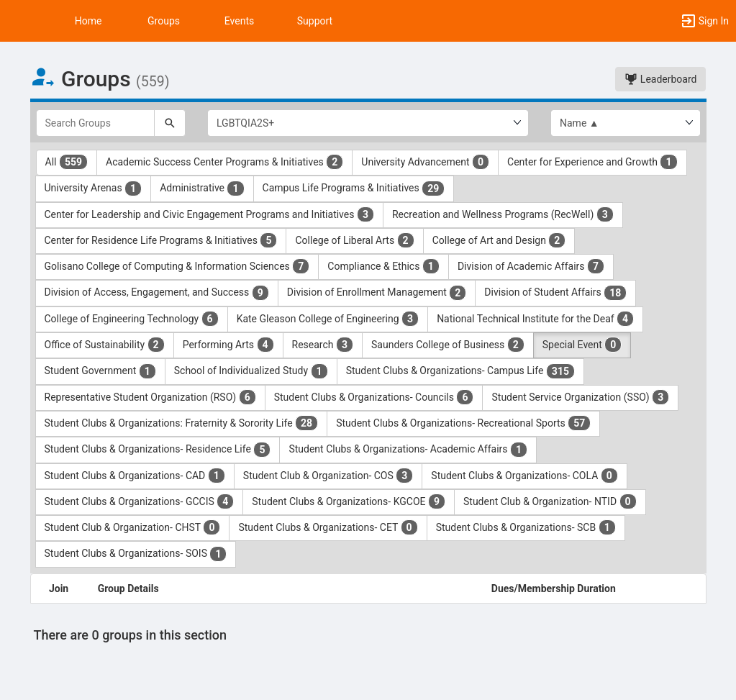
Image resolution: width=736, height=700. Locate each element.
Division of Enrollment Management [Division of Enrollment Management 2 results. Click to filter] (377, 293)
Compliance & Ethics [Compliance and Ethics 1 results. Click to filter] (383, 266)
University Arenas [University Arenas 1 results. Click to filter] (94, 188)
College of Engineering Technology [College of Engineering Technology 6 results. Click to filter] (132, 319)
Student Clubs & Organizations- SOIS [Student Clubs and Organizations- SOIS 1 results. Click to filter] (136, 554)
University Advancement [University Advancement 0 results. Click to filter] (425, 162)
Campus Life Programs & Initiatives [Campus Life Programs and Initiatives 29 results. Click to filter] (354, 188)
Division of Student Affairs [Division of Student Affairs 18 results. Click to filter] (555, 293)
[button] (18, 21)
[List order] (626, 123)
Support (315, 21)
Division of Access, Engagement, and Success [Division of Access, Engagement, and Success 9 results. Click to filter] (157, 293)
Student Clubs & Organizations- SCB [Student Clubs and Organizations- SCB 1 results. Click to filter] (526, 527)
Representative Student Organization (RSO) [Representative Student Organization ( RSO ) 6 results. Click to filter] (150, 397)
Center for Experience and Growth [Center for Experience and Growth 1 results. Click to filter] (592, 162)
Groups (164, 21)
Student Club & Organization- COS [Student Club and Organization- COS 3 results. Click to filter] (328, 476)
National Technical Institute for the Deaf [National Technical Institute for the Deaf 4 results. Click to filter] (535, 319)
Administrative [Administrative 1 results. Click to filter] (202, 188)
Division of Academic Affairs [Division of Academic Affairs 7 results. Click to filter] (531, 266)
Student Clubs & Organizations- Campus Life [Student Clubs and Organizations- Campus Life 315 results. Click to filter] (460, 371)
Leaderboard (660, 79)
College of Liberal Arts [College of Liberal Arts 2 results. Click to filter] (354, 240)
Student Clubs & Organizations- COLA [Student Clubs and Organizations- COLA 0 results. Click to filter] (524, 476)
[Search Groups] (96, 123)
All (67, 162)
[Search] (170, 123)
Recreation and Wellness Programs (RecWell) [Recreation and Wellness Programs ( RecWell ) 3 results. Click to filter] (503, 214)
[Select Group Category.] (368, 123)
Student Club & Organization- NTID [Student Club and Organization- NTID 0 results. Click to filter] (550, 501)
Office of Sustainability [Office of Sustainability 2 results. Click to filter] (105, 345)
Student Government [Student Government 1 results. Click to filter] (100, 371)
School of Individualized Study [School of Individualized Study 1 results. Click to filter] (251, 371)
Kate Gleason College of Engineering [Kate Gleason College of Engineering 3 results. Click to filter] (328, 319)
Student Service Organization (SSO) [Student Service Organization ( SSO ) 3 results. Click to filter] (580, 397)
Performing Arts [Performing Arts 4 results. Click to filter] (228, 345)
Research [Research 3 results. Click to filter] (323, 345)
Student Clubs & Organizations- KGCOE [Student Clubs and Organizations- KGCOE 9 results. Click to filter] (349, 501)
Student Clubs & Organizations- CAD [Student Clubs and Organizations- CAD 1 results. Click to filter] (135, 476)
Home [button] (88, 21)
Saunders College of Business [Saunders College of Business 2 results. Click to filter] (448, 345)
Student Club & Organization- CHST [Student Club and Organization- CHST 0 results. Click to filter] (133, 527)
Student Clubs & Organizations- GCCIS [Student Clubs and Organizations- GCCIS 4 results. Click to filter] (140, 501)
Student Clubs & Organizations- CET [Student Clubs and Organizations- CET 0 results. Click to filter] (328, 527)
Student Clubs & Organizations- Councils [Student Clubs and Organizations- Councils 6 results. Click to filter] (374, 397)
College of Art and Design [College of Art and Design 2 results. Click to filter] (499, 240)
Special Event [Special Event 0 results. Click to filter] (582, 345)
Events (239, 21)
